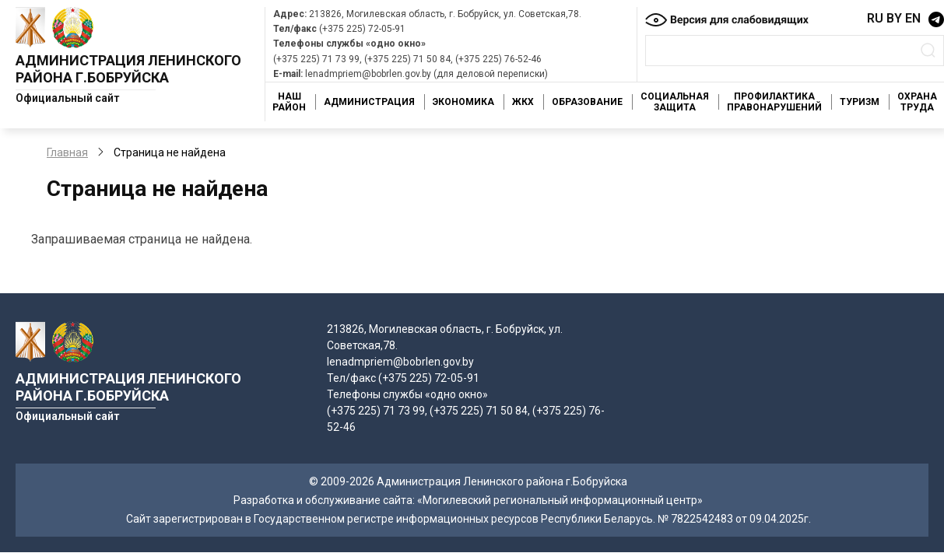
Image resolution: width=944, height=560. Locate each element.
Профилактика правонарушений (774, 102)
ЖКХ (523, 102)
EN (913, 18)
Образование (587, 102)
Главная (67, 152)
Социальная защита (675, 102)
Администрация (369, 102)
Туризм (860, 102)
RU (875, 18)
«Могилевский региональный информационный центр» (560, 500)
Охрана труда (917, 102)
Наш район (289, 102)
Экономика (463, 102)
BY (894, 18)
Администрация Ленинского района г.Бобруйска (128, 69)
